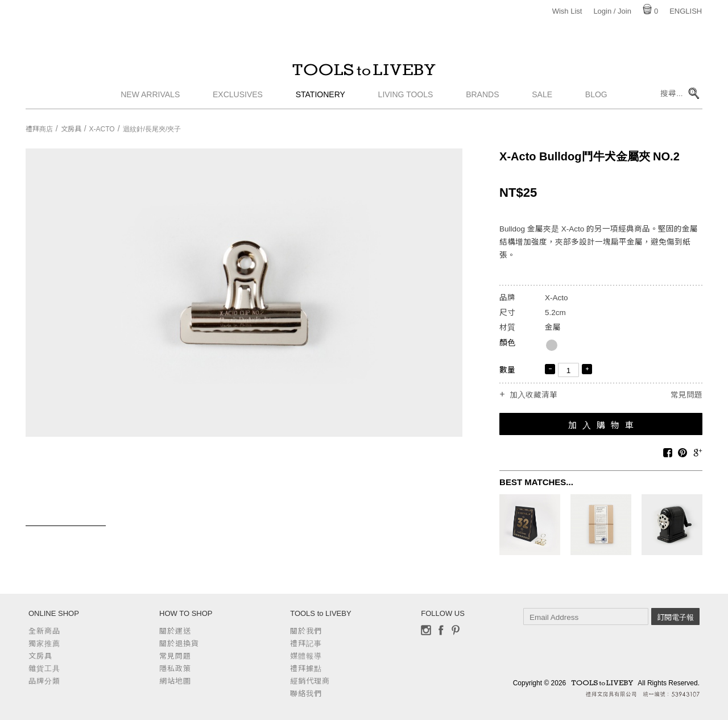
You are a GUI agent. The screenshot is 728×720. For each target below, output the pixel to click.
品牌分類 (44, 681)
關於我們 (306, 631)
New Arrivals (150, 100)
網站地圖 (175, 681)
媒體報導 (306, 656)
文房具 (71, 129)
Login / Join (612, 11)
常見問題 (686, 395)
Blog (596, 100)
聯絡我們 (306, 694)
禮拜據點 (306, 669)
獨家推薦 (44, 644)
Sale (542, 100)
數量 (507, 370)
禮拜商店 (39, 129)
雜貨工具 (44, 669)
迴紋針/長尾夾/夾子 (152, 129)
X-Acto (102, 129)
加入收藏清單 (533, 395)
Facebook (441, 630)
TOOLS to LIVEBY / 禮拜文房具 (364, 72)
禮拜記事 (306, 644)
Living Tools (406, 100)
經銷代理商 (310, 681)
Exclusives (238, 100)
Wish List (567, 11)
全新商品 (44, 631)
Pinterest (456, 630)
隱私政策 (175, 669)
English (686, 11)
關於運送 (175, 631)
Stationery (320, 100)
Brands (482, 100)
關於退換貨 (179, 644)
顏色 (507, 343)
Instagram (426, 630)
